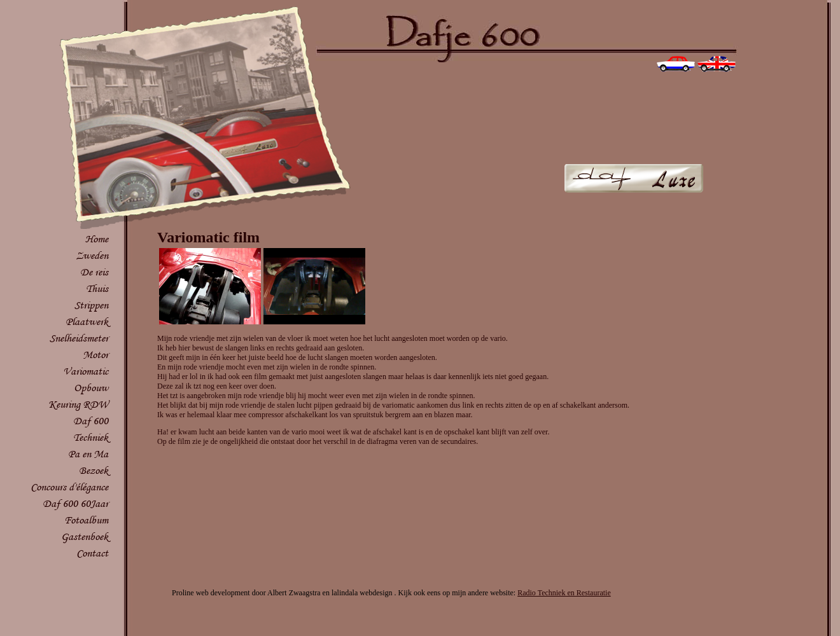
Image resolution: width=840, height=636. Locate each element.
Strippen (91, 305)
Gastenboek (85, 536)
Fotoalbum (86, 520)
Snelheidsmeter (79, 338)
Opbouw (91, 388)
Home (97, 239)
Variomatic (86, 371)
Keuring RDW (78, 404)
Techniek (91, 437)
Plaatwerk (87, 321)
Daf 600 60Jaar (75, 503)
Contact (92, 553)
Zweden (92, 255)
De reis (94, 272)
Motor (95, 355)
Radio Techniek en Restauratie (564, 593)
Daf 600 (91, 421)
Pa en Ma (88, 454)
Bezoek (94, 470)
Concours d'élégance (69, 487)
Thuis (97, 288)
